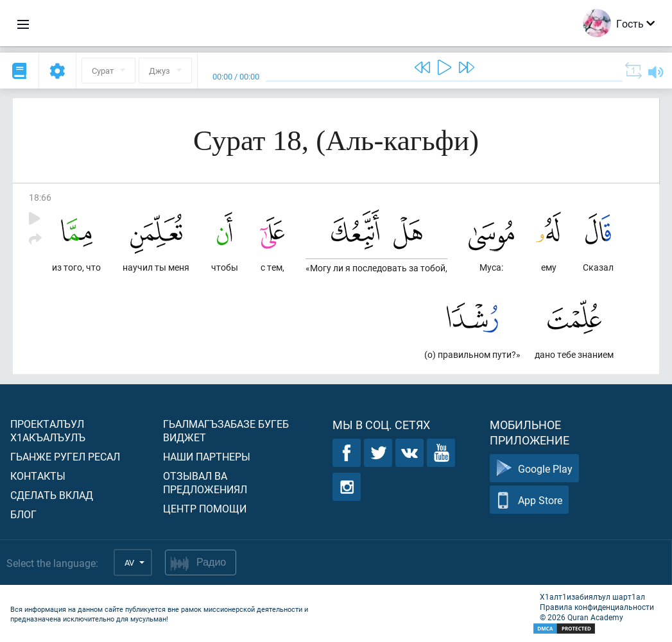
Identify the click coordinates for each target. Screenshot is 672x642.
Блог (23, 514)
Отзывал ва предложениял (205, 482)
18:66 (40, 197)
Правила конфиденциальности (597, 607)
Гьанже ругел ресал (65, 456)
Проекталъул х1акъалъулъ (48, 430)
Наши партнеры (207, 456)
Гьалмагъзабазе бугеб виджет (226, 430)
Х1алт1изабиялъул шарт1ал (592, 596)
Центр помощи (205, 508)
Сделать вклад (52, 495)
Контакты (38, 476)
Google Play (534, 469)
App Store (529, 500)
